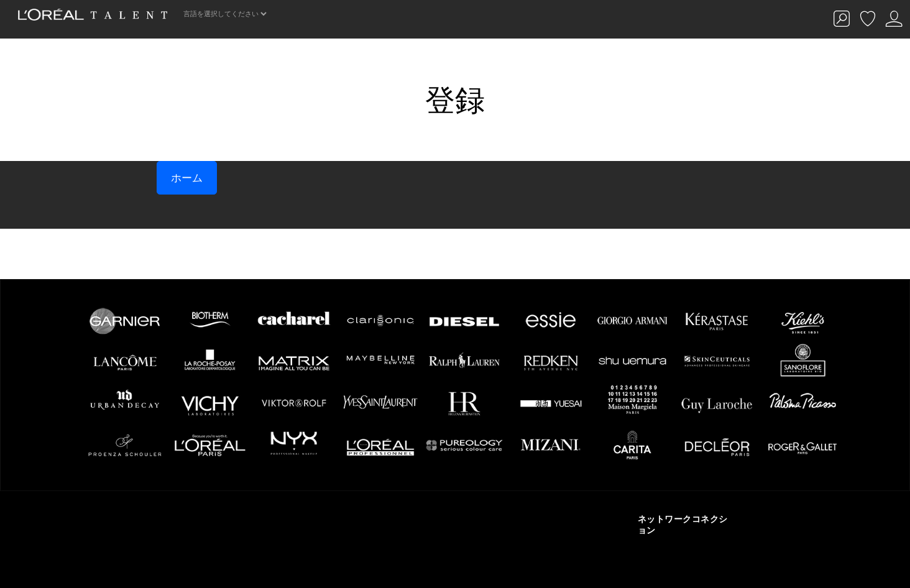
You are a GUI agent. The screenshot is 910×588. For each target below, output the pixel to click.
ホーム (187, 178)
